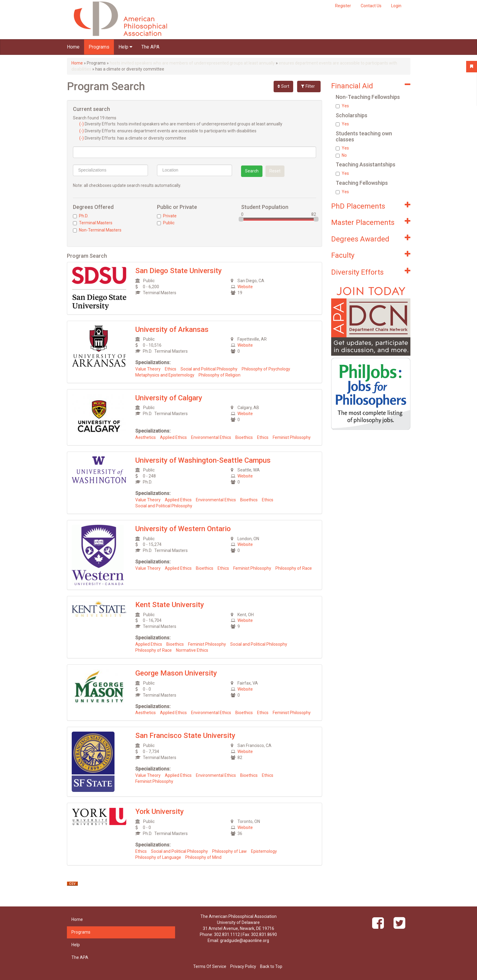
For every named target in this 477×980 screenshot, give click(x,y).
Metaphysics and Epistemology (165, 375)
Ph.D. (81, 216)
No (341, 155)
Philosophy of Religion (220, 375)
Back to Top (271, 966)
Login (396, 6)
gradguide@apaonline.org (245, 941)
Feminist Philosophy (292, 437)
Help (125, 47)
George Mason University (176, 673)
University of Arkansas (172, 329)
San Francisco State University (185, 736)
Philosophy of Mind (203, 857)
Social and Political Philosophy (209, 369)
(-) (82, 124)
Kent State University (170, 605)
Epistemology (264, 851)
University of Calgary (169, 398)
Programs (99, 47)
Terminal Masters (93, 223)
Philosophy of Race (294, 568)
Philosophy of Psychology (266, 369)
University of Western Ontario (183, 529)
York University (160, 811)
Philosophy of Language (158, 857)
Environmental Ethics (211, 437)
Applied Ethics (173, 437)
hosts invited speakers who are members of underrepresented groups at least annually (192, 63)
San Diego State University (179, 271)
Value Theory (148, 369)
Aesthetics (146, 437)
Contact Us (371, 6)
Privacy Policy (243, 966)
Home (73, 47)
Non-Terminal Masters (97, 230)
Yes (342, 106)
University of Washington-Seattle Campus (203, 460)
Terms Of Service (210, 966)
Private (167, 216)
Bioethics (244, 437)
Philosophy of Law (229, 851)
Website (245, 287)
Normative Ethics (192, 650)
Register (343, 6)
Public (166, 223)
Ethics (171, 369)
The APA (150, 47)
